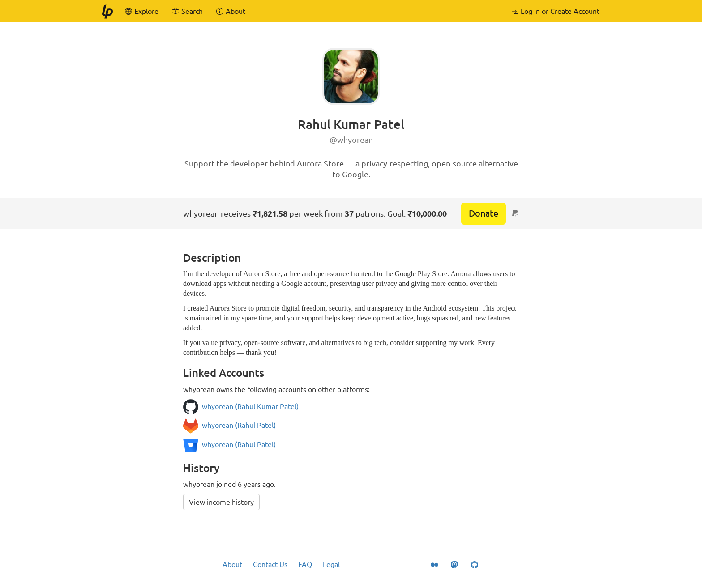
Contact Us (270, 564)
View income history (221, 502)
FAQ (305, 564)
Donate (484, 213)
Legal (331, 564)
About (232, 564)
